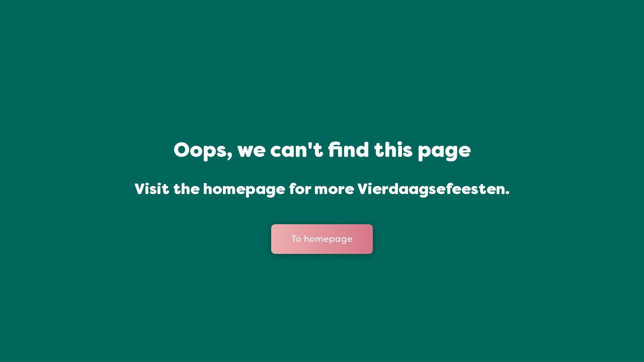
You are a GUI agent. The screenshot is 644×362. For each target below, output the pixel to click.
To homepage (322, 239)
